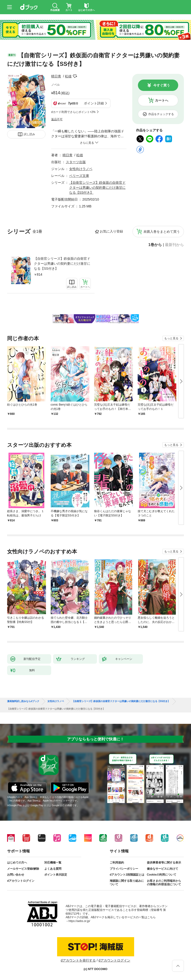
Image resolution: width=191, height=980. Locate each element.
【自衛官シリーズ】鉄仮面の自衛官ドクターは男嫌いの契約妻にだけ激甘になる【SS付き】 (62, 264)
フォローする (75, 76)
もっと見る (171, 338)
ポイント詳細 (94, 103)
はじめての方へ (17, 863)
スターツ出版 (76, 162)
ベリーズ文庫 (79, 176)
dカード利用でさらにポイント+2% (73, 112)
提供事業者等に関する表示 (164, 863)
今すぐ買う (162, 85)
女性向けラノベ (81, 169)
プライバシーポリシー (124, 869)
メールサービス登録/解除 (23, 869)
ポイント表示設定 (56, 875)
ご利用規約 (117, 863)
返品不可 (57, 119)
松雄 (68, 76)
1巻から (155, 245)
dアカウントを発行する (78, 960)
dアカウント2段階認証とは (127, 875)
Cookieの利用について (162, 875)
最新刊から (174, 245)
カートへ (162, 100)
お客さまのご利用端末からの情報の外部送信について (164, 883)
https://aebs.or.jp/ (79, 921)
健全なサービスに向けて (163, 869)
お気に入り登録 (111, 231)
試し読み (29, 134)
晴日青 (56, 76)
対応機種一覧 (53, 863)
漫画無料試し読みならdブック (23, 701)
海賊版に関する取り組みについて (127, 883)
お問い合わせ (16, 875)
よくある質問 (53, 869)
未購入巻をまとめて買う (162, 232)
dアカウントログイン (21, 881)
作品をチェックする (161, 114)
